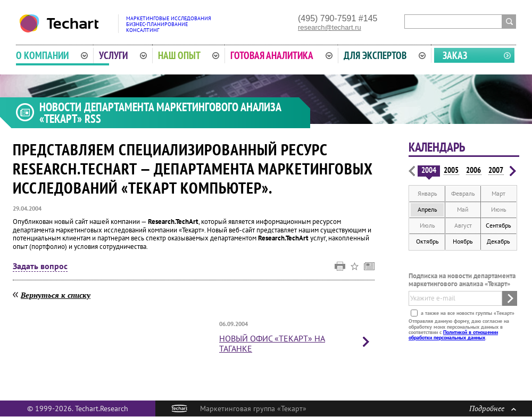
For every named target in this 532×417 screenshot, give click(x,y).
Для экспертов (385, 55)
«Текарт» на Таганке (272, 343)
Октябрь (427, 241)
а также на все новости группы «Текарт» (467, 313)
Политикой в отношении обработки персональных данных (453, 335)
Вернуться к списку (56, 295)
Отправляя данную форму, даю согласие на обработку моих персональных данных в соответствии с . (459, 329)
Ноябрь (463, 241)
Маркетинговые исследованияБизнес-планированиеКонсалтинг (169, 24)
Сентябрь (498, 225)
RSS (93, 119)
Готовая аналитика (281, 55)
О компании (52, 55)
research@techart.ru (330, 27)
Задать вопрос (40, 266)
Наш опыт (189, 55)
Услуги (123, 55)
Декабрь (498, 241)
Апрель (427, 209)
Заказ (455, 55)
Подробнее (493, 408)
